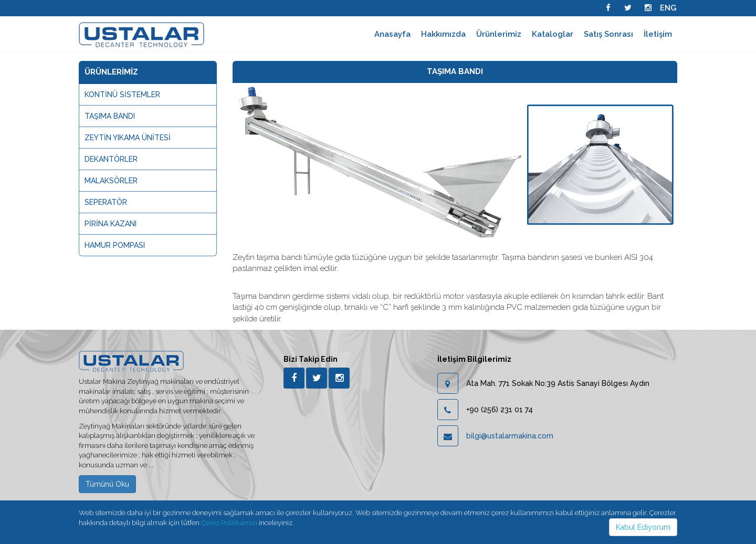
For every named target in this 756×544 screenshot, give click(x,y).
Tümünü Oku (107, 484)
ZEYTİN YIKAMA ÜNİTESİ (128, 138)
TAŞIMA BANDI (110, 116)
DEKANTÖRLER (111, 159)
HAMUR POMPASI (115, 245)
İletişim (658, 34)
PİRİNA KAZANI (111, 224)
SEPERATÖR (106, 202)
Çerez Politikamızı (229, 523)
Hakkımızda (443, 34)
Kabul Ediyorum (643, 527)
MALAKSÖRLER (111, 181)
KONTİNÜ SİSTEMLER (122, 95)
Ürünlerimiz (499, 34)
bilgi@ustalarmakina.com (510, 436)
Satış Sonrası (608, 34)
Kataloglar (553, 34)
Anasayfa (392, 34)
